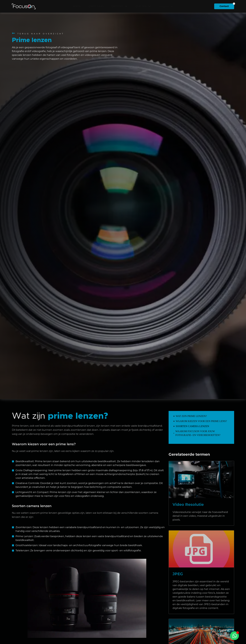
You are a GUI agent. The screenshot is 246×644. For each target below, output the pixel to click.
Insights (166, 6)
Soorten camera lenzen (192, 426)
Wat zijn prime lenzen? (191, 416)
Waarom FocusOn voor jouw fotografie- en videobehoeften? (198, 433)
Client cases (96, 6)
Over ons (143, 6)
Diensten (120, 6)
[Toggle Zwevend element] (235, 636)
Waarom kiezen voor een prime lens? (201, 421)
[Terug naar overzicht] (13, 33)
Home (77, 6)
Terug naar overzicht (41, 34)
